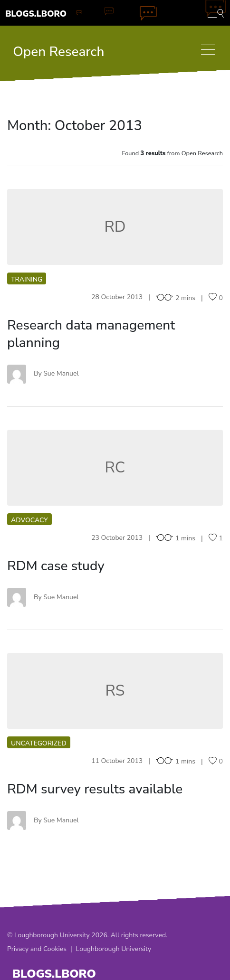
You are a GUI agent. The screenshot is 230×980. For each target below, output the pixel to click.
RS (115, 691)
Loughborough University (114, 949)
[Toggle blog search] (216, 13)
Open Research (58, 52)
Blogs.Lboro (36, 14)
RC (115, 467)
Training (27, 279)
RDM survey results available (95, 789)
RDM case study (56, 566)
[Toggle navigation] (208, 50)
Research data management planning (91, 334)
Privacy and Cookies (37, 949)
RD (115, 227)
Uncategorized (39, 743)
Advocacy (29, 520)
